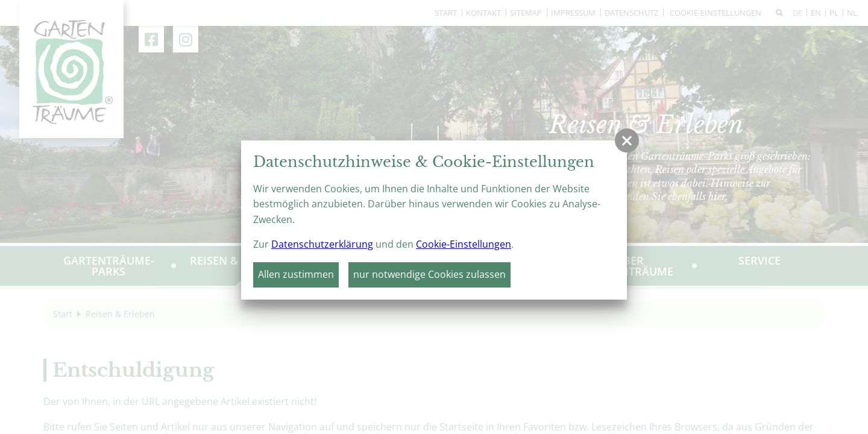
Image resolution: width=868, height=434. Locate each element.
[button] (627, 140)
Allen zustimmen (296, 274)
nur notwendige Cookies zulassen (429, 274)
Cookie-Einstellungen (464, 244)
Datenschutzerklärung (322, 244)
